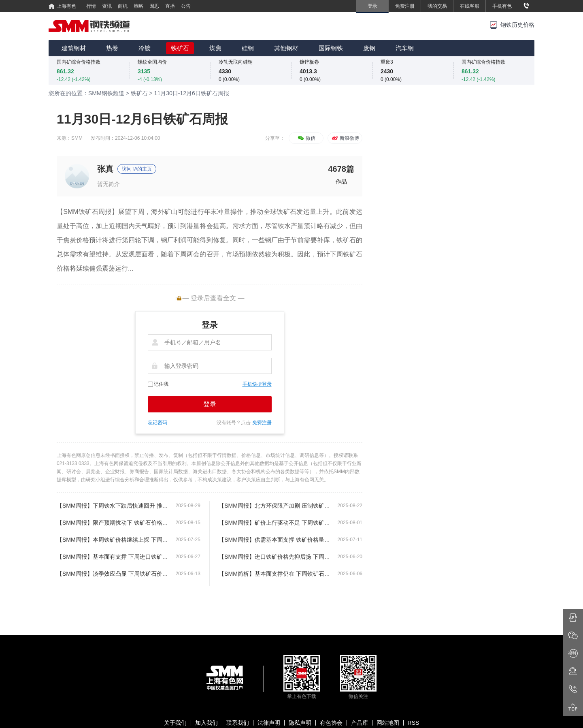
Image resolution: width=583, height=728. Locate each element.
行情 (91, 6)
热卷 (112, 48)
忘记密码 (157, 423)
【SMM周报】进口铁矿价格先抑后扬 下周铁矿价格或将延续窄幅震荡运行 (274, 557)
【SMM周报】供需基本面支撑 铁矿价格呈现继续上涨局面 (274, 540)
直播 (170, 6)
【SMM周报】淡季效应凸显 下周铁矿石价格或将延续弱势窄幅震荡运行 (112, 574)
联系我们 (238, 723)
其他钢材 (286, 48)
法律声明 (269, 723)
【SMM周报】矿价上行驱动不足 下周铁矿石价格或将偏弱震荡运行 (274, 523)
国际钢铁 (331, 48)
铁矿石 (180, 48)
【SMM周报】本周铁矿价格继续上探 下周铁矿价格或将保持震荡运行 (112, 540)
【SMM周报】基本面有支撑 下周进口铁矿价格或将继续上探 (112, 557)
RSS (414, 723)
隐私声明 (300, 723)
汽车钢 (405, 48)
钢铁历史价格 (517, 25)
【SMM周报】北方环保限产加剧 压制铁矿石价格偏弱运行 (274, 506)
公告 (186, 6)
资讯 (107, 6)
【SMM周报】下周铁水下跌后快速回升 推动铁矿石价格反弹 (112, 506)
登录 (210, 404)
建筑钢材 (74, 48)
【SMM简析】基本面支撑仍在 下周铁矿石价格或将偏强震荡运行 (274, 574)
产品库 (360, 723)
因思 (154, 6)
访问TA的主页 (137, 169)
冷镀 (145, 48)
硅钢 (248, 48)
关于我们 (175, 723)
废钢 (369, 48)
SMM (77, 138)
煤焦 (215, 48)
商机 (123, 6)
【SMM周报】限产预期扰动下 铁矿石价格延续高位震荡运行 (112, 523)
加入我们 (206, 723)
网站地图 (388, 723)
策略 (138, 6)
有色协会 (331, 723)
